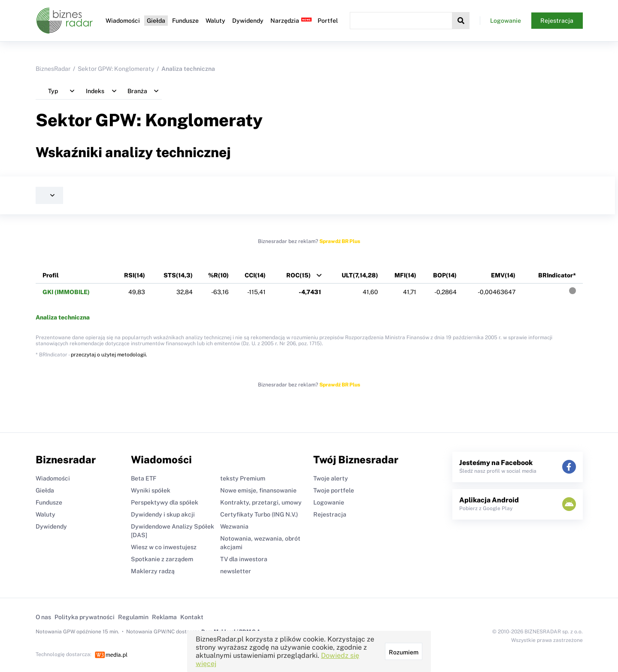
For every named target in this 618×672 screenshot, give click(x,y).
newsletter (236, 571)
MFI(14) (405, 275)
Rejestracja (557, 21)
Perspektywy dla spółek (165, 502)
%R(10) (218, 275)
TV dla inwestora (244, 559)
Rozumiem (404, 652)
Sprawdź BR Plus (340, 241)
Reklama (164, 617)
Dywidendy (248, 21)
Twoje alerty (331, 478)
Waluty (215, 21)
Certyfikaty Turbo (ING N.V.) (259, 514)
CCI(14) (255, 275)
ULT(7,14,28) (360, 275)
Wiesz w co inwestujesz (164, 547)
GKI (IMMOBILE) (66, 292)
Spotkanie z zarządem (162, 559)
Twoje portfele (334, 490)
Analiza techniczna (63, 317)
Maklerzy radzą (153, 571)
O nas (43, 617)
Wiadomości (123, 21)
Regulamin (133, 617)
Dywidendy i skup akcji (163, 514)
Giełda (156, 21)
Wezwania (234, 526)
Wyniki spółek (151, 490)
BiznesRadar (53, 69)
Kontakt (192, 617)
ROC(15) (298, 275)
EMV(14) (503, 275)
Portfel (328, 21)
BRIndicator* (557, 275)
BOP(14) (445, 275)
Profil (51, 275)
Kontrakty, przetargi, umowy (261, 502)
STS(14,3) (178, 275)
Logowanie (506, 21)
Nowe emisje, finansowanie (258, 490)
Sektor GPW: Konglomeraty (116, 69)
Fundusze (185, 21)
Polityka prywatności (85, 617)
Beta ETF (144, 478)
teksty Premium (243, 478)
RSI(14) (135, 275)
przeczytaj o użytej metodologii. (109, 355)
